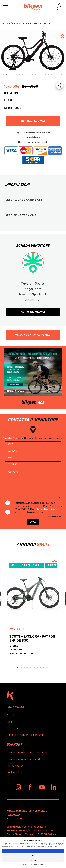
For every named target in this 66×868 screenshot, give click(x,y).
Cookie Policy (39, 865)
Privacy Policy (27, 865)
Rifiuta (33, 856)
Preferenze (33, 860)
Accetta (33, 851)
